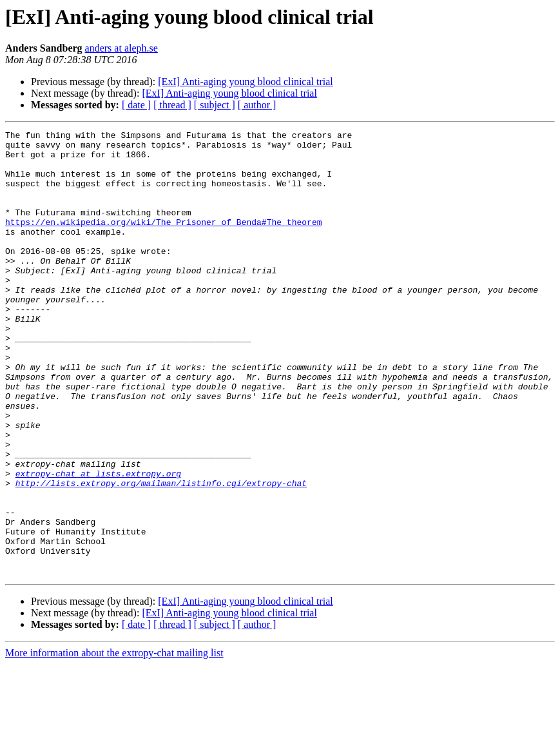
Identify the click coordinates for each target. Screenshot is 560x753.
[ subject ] (215, 105)
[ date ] (136, 105)
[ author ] (257, 105)
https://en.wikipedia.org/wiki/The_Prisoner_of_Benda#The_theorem (163, 241)
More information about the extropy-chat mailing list (114, 742)
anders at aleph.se (121, 48)
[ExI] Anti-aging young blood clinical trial (246, 82)
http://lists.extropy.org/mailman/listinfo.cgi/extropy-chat (161, 554)
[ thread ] (172, 105)
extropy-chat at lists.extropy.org (98, 543)
